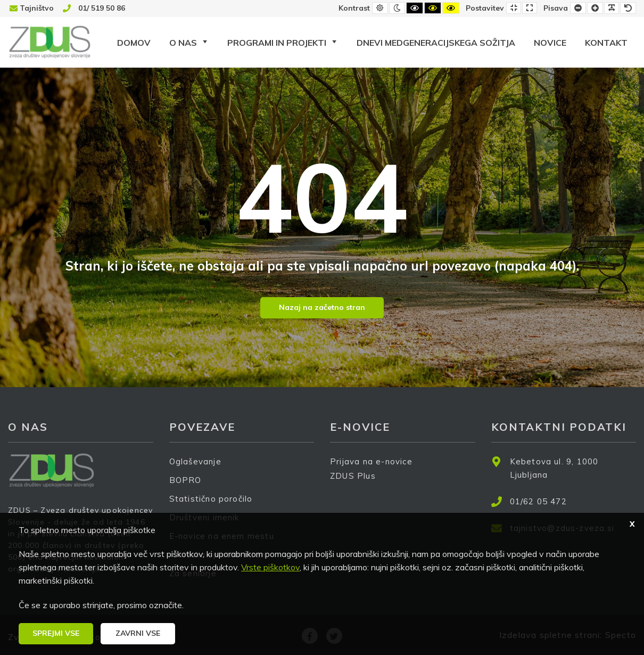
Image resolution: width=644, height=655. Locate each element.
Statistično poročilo (211, 499)
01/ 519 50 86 (102, 8)
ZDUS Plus (357, 483)
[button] (56, 634)
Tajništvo (37, 8)
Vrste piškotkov (270, 567)
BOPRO (185, 480)
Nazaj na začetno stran (322, 307)
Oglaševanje (195, 461)
